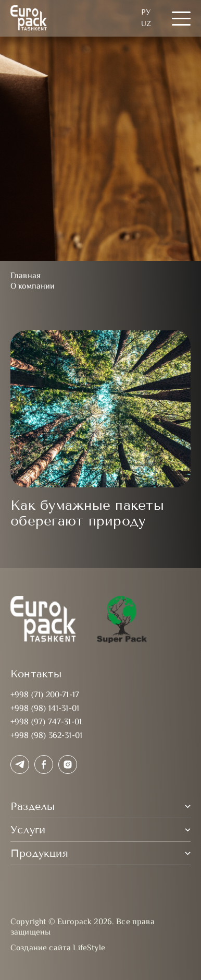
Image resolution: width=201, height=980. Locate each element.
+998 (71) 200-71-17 (45, 695)
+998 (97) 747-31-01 (46, 722)
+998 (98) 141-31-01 (45, 709)
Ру (146, 12)
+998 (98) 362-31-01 (46, 736)
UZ (146, 24)
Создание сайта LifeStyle (58, 949)
